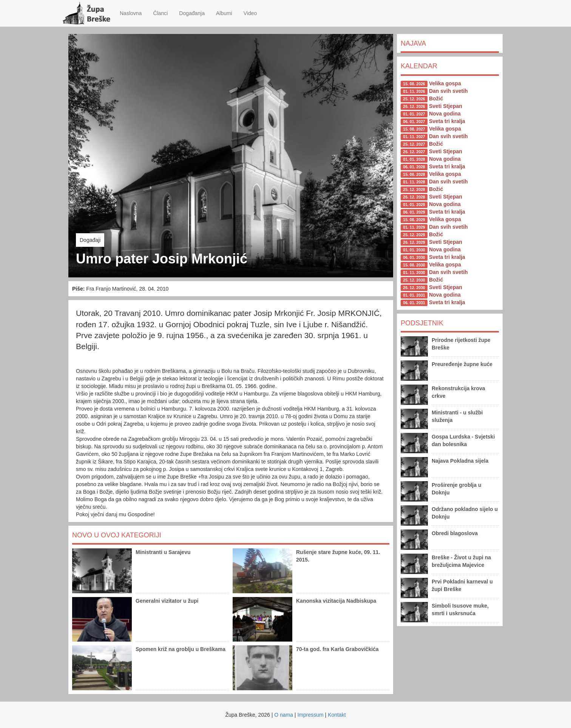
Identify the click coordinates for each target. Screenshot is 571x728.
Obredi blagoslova (455, 533)
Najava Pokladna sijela (460, 461)
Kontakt (337, 715)
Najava (413, 43)
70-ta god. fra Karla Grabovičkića (337, 649)
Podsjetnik (422, 323)
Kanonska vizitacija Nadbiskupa (336, 601)
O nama (284, 715)
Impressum (310, 715)
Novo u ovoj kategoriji (117, 535)
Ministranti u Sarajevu (163, 552)
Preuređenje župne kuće (462, 364)
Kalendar (419, 66)
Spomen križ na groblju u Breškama (181, 649)
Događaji (90, 240)
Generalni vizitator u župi (167, 601)
